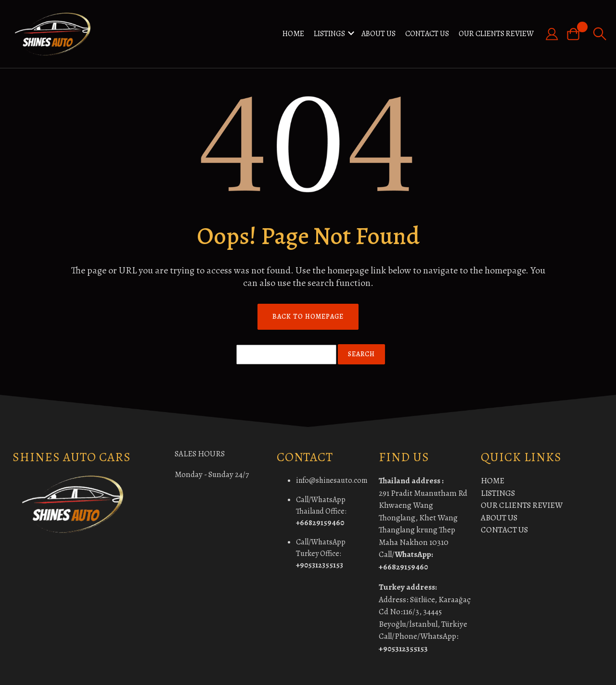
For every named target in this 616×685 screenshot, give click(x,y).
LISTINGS (329, 34)
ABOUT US (379, 34)
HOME (293, 34)
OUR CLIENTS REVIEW (496, 34)
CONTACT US (427, 34)
